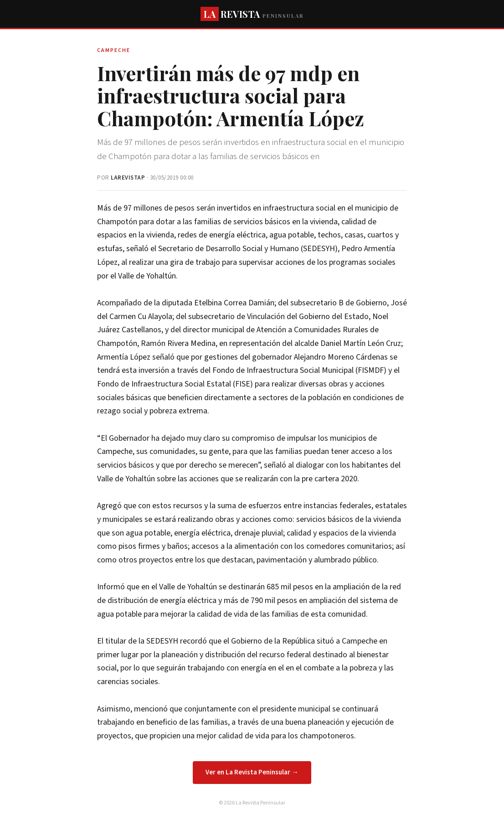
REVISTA (252, 14)
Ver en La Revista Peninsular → (252, 772)
